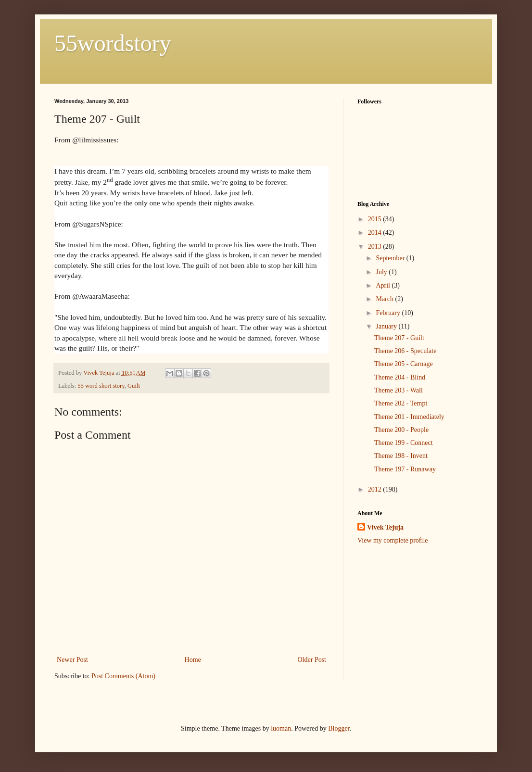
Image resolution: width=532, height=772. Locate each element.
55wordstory (113, 43)
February (389, 313)
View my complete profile (393, 540)
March (385, 299)
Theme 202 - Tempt (401, 403)
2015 (376, 219)
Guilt (134, 386)
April (384, 285)
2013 (376, 247)
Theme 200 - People (401, 430)
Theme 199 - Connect (404, 443)
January (387, 326)
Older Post (312, 660)
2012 (376, 489)
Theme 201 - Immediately (409, 417)
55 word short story (101, 386)
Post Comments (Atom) (123, 676)
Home (193, 660)
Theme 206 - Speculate (405, 351)
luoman (281, 728)
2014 (376, 233)
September (391, 258)
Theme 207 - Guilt (399, 338)
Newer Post (72, 660)
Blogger (339, 728)
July (382, 272)
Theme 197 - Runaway (405, 469)
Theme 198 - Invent (401, 456)
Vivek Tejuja (385, 527)
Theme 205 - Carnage (404, 364)
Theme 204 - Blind (400, 377)
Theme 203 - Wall (399, 390)
